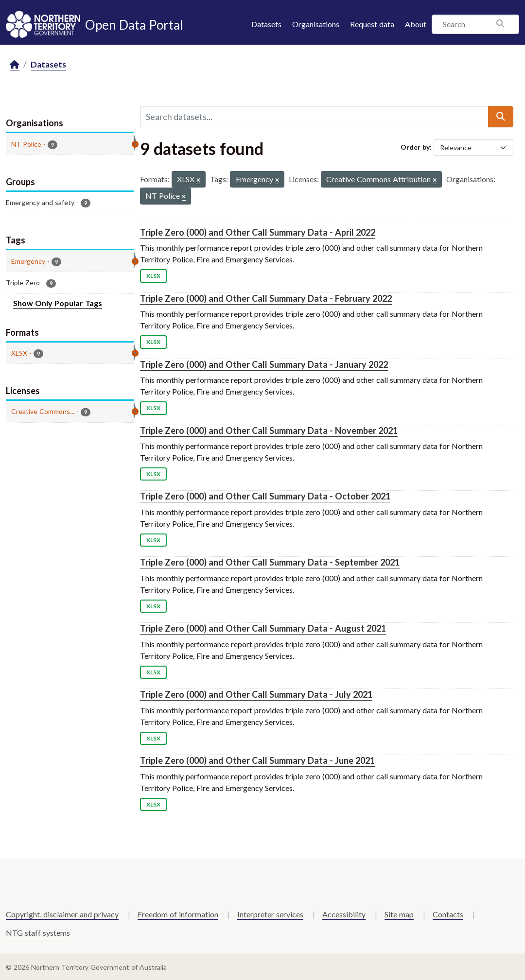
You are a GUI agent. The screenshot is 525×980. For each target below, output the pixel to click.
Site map (399, 914)
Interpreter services (270, 914)
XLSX (153, 276)
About (416, 24)
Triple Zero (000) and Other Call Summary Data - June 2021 (257, 760)
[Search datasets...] (314, 117)
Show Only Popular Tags (58, 303)
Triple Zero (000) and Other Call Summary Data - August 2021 (263, 628)
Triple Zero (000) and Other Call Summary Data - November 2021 (269, 430)
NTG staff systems (38, 933)
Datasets (266, 24)
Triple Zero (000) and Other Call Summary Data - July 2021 (256, 694)
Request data (372, 24)
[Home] (15, 65)
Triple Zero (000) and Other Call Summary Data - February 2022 (266, 298)
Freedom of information (178, 914)
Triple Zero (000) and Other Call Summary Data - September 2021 (270, 562)
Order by (415, 147)
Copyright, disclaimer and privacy (62, 914)
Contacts (448, 914)
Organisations (316, 24)
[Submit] (501, 117)
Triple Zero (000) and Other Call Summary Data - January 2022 (264, 364)
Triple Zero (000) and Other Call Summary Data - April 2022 (258, 232)
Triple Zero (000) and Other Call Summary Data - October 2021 (265, 496)
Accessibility (344, 914)
